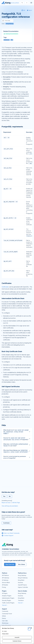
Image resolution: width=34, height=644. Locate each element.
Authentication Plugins (8, 598)
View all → (5, 605)
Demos (4, 618)
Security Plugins (7, 600)
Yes (4, 496)
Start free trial (10, 564)
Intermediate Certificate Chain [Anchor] (13, 298)
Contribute (6, 523)
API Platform (5, 575)
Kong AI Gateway (23, 578)
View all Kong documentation (10, 506)
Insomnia (20, 582)
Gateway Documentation (11, 34)
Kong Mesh (21, 580)
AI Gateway (5, 580)
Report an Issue (6, 503)
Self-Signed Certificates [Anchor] (11, 387)
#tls (12, 40)
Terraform (21, 600)
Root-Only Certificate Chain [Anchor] (12, 351)
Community (5, 611)
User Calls (5, 621)
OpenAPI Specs (22, 585)
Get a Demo (22, 564)
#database (7, 40)
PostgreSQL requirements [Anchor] (12, 127)
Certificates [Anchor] (7, 283)
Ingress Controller (23, 587)
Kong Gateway (10, 24)
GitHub (4, 616)
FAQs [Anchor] (4, 425)
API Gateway (6, 578)
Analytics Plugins (7, 596)
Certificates (5, 287)
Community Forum (7, 614)
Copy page (6, 21)
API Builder (5, 585)
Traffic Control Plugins (8, 603)
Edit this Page (16, 503)
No (10, 496)
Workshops (5, 623)
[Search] (22, 3)
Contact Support (7, 536)
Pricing (4, 587)
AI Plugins (5, 593)
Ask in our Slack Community (11, 533)
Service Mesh (6, 582)
